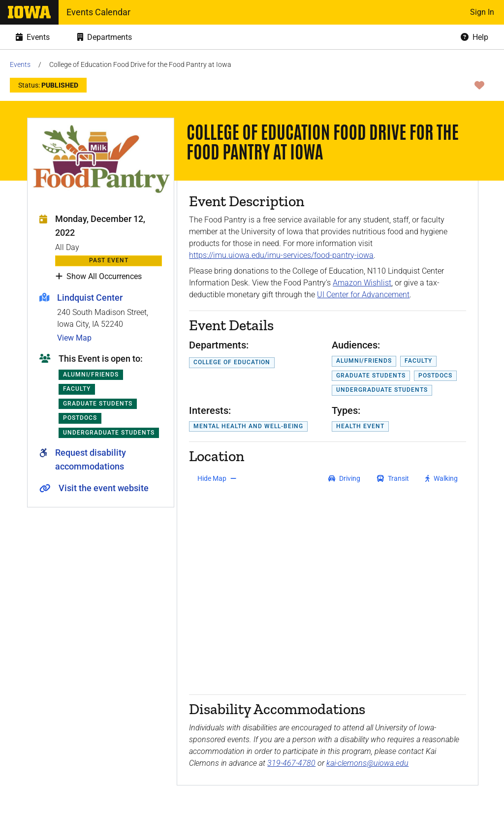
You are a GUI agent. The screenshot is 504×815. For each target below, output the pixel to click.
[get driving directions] (344, 478)
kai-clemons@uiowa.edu (367, 763)
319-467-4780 (291, 763)
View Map (74, 338)
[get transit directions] (393, 478)
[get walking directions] (442, 478)
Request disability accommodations (91, 459)
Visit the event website (104, 488)
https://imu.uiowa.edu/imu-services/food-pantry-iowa (281, 255)
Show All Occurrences (99, 277)
